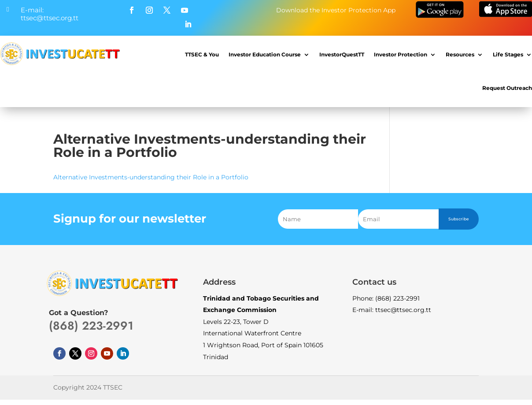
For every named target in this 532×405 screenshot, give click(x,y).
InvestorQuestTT (342, 54)
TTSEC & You (202, 54)
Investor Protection (401, 54)
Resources (460, 54)
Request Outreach (507, 88)
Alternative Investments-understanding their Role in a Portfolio (151, 177)
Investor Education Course (265, 54)
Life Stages (508, 54)
